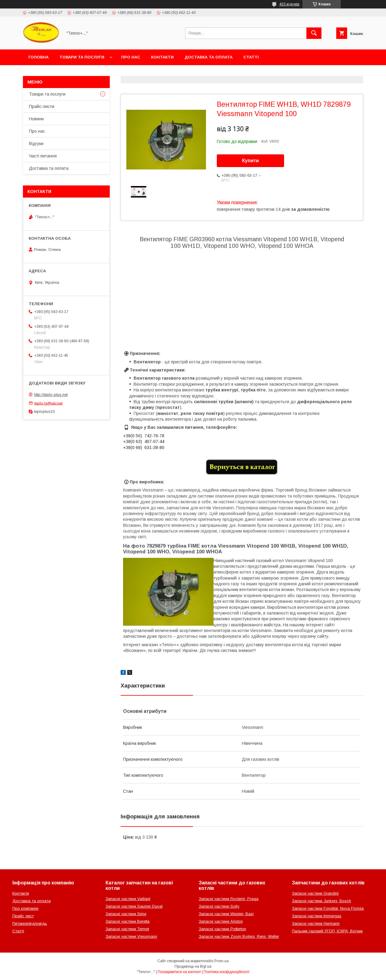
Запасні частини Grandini (315, 893)
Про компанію (25, 908)
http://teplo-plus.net (51, 395)
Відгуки (36, 144)
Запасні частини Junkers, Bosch (321, 901)
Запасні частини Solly (219, 906)
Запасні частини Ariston (221, 921)
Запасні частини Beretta (128, 921)
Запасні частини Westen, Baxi (226, 914)
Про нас (131, 57)
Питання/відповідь (30, 923)
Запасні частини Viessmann (131, 936)
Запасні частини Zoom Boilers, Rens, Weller (239, 936)
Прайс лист (23, 916)
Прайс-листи (42, 106)
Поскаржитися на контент (179, 972)
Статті (251, 57)
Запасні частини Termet (127, 929)
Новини (36, 119)
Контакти (162, 57)
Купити (251, 161)
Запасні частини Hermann (316, 923)
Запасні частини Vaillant (128, 899)
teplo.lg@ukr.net (48, 403)
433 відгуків (289, 4)
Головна (38, 57)
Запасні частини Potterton (222, 929)
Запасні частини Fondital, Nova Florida (328, 908)
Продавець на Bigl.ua (193, 966)
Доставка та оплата (209, 57)
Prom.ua (221, 961)
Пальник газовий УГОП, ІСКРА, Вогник (327, 931)
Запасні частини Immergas (317, 916)
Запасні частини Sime (126, 914)
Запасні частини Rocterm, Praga (229, 899)
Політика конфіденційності (226, 972)
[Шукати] (314, 33)
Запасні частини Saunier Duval (134, 906)
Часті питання (43, 156)
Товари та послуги (82, 57)
